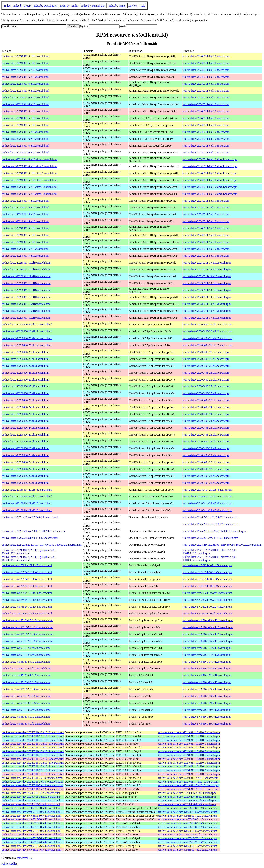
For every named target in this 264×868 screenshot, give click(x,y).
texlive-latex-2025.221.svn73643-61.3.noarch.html (30, 538)
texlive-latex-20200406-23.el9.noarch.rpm (206, 435)
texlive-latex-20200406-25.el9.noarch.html (26, 380)
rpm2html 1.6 (24, 858)
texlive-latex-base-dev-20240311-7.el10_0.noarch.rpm (188, 778)
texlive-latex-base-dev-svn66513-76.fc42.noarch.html (32, 838)
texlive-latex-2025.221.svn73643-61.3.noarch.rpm (210, 538)
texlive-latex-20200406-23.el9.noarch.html (26, 435)
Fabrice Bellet (9, 864)
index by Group (22, 6)
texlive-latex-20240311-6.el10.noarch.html (26, 56)
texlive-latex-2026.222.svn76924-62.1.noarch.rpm (210, 517)
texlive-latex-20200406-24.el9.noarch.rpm (206, 407)
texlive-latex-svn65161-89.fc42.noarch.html (26, 703)
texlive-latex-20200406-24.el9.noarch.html (26, 407)
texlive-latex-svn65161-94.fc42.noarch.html (26, 648)
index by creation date (93, 6)
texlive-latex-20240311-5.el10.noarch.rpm (206, 201)
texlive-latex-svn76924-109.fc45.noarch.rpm (207, 565)
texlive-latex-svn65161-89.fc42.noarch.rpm (207, 703)
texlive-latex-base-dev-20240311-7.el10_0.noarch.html (32, 778)
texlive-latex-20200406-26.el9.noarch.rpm (206, 352)
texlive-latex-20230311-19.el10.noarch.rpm (207, 263)
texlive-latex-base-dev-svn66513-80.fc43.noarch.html (32, 808)
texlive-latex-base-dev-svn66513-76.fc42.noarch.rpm (188, 838)
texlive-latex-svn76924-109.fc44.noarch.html (27, 593)
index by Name (117, 6)
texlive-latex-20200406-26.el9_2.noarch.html (27, 325)
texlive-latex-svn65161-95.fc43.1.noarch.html (27, 620)
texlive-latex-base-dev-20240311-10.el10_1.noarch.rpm (189, 763)
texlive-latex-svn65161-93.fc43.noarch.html (26, 675)
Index (7, 6)
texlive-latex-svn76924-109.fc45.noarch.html (27, 565)
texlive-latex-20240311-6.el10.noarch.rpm (206, 56)
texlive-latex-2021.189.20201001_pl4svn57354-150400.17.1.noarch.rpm (209, 552)
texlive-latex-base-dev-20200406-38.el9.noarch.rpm (187, 793)
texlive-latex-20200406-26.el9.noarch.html (26, 352)
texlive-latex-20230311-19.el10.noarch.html (26, 263)
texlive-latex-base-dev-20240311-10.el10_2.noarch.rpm (189, 748)
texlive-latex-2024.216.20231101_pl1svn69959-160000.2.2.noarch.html (42, 545)
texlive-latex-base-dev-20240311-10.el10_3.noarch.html (33, 732)
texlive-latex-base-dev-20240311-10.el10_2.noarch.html (33, 748)
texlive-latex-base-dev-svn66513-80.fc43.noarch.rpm (188, 808)
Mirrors (133, 6)
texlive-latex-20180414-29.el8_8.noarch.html (27, 490)
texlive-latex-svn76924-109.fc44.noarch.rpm (207, 593)
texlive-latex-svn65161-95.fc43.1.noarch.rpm (208, 620)
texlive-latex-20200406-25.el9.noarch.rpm (206, 380)
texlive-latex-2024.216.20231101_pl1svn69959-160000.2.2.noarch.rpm (222, 545)
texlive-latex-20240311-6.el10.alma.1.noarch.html (30, 159)
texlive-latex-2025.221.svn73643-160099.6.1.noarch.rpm (214, 531)
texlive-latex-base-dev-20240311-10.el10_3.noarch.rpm (189, 732)
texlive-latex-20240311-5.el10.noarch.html (26, 201)
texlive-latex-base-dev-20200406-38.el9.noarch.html (31, 793)
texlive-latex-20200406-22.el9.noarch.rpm (206, 462)
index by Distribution (45, 6)
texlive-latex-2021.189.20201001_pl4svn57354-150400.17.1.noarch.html (29, 552)
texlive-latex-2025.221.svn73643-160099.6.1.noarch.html (34, 531)
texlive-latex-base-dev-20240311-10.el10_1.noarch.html (33, 763)
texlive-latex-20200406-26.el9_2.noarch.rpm (207, 325)
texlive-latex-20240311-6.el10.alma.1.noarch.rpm (210, 159)
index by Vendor (69, 6)
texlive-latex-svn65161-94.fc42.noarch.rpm (207, 648)
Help (142, 6)
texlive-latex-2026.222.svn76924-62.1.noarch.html (30, 517)
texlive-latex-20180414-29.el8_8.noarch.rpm (207, 490)
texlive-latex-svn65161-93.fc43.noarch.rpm (207, 675)
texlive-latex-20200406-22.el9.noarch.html (26, 462)
